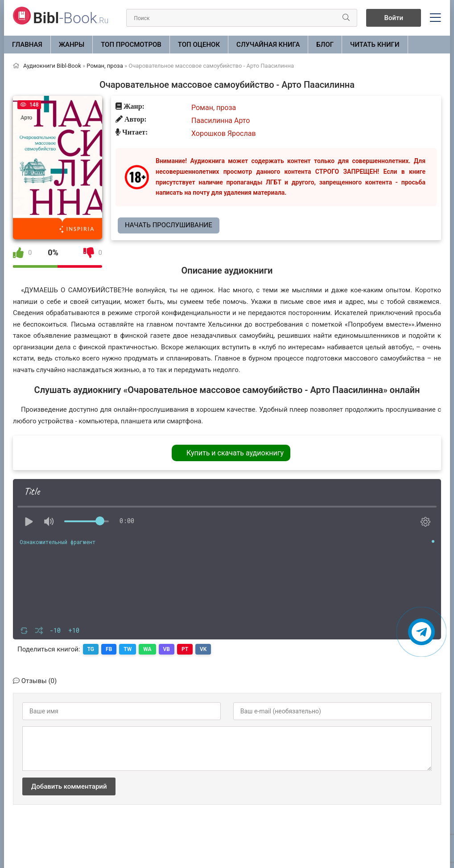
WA (147, 649)
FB (109, 649)
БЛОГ (325, 45)
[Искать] (346, 18)
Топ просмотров (131, 45)
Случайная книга (268, 45)
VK (203, 649)
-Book (71, 18)
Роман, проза (214, 108)
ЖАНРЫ (72, 45)
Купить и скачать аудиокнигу (235, 453)
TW (128, 649)
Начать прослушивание (169, 225)
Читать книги (375, 45)
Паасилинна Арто (221, 121)
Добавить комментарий (69, 786)
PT (185, 649)
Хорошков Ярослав (224, 133)
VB (167, 649)
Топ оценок (199, 45)
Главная (27, 45)
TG (91, 649)
